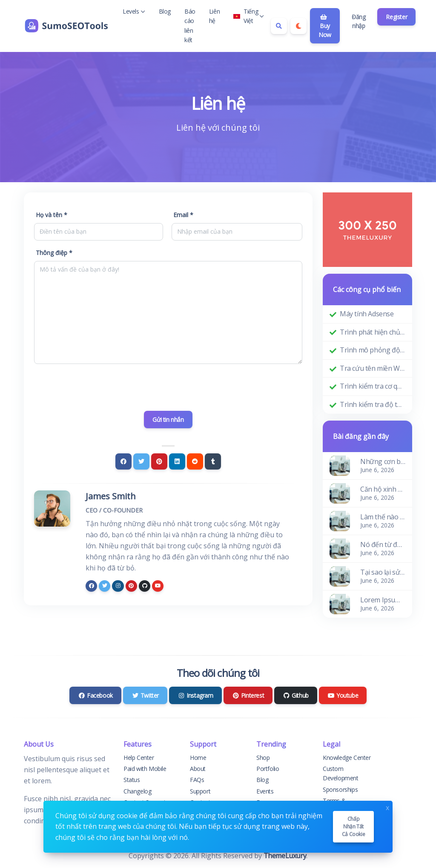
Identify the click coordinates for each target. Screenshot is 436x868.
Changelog (137, 791)
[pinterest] (131, 586)
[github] (145, 586)
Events (265, 791)
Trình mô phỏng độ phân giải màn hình (373, 350)
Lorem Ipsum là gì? (383, 600)
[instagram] (118, 586)
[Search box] (279, 26)
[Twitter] (141, 461)
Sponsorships (340, 789)
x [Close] (387, 807)
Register (396, 17)
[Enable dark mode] (298, 26)
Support (200, 791)
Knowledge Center (347, 758)
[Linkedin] (177, 461)
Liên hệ (214, 16)
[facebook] (91, 586)
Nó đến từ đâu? (383, 544)
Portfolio (268, 769)
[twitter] (105, 586)
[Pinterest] (159, 461)
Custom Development (341, 773)
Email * (183, 215)
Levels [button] (134, 11)
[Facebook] (123, 461)
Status (132, 780)
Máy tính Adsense (367, 314)
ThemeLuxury (285, 856)
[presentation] (168, 387)
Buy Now (325, 26)
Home (198, 758)
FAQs (197, 780)
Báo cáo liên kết (190, 26)
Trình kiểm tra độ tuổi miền (373, 404)
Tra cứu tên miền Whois (373, 368)
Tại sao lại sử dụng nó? (383, 572)
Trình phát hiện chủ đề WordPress (373, 332)
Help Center (139, 758)
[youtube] (158, 586)
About (198, 769)
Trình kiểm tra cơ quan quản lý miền (373, 386)
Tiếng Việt (249, 16)
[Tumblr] (213, 461)
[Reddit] (195, 461)
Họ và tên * (52, 215)
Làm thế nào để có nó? (383, 517)
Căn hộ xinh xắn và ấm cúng (383, 489)
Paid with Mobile (145, 769)
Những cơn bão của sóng (383, 461)
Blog (165, 11)
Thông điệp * (54, 253)
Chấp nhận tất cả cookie (353, 826)
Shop (263, 758)
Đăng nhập (359, 21)
